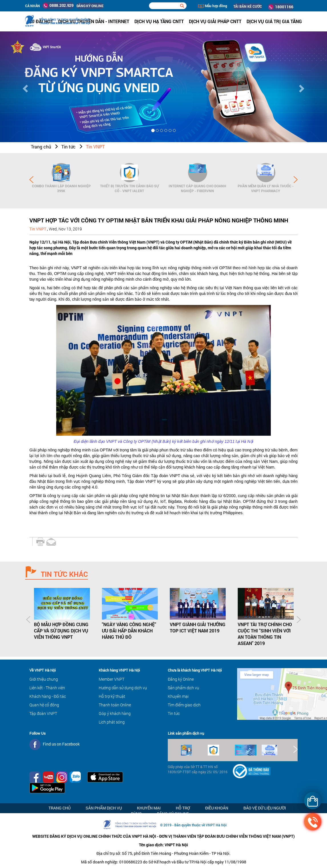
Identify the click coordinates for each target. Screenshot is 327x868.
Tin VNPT (95, 147)
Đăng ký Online (181, 679)
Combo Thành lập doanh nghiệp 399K (61, 188)
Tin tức (68, 147)
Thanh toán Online (115, 705)
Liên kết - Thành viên (47, 688)
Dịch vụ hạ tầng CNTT (159, 21)
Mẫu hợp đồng (213, 6)
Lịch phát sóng (112, 722)
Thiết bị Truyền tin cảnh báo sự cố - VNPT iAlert (130, 188)
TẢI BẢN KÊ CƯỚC (248, 6)
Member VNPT (112, 679)
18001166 (281, 7)
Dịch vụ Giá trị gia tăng (274, 21)
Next (296, 180)
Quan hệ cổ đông (44, 705)
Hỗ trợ (183, 808)
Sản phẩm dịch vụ (183, 688)
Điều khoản (217, 808)
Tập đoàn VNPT (43, 713)
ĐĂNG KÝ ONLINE (90, 6)
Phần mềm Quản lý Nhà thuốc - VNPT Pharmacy (266, 188)
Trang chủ (41, 147)
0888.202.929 (58, 5)
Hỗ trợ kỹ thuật (112, 696)
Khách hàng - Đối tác (48, 696)
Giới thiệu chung (44, 679)
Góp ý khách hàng (115, 713)
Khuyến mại (178, 696)
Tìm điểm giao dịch (184, 705)
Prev (31, 180)
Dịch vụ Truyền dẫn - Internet (94, 21)
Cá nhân (33, 6)
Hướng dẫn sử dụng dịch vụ (123, 688)
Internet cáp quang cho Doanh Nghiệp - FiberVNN (197, 188)
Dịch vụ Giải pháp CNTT (215, 21)
